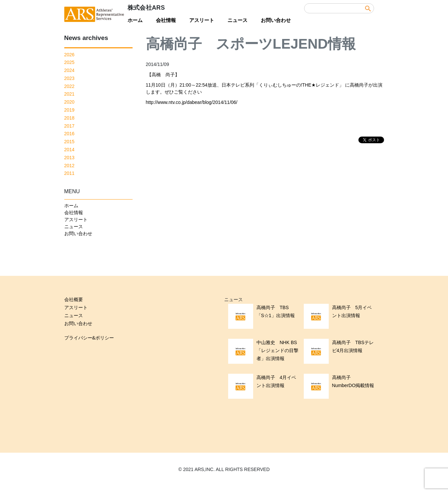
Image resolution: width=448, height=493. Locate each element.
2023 (69, 78)
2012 (69, 166)
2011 (69, 173)
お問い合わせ (276, 20)
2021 (69, 94)
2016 (69, 134)
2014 (69, 150)
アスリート (202, 20)
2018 (69, 118)
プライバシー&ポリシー (89, 338)
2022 (69, 86)
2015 (69, 142)
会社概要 (74, 299)
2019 (69, 110)
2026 (69, 55)
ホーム (135, 20)
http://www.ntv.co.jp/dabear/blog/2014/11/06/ (192, 102)
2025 (69, 62)
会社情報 (166, 20)
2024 (69, 70)
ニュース (237, 20)
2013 (69, 158)
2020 (69, 102)
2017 (69, 126)
